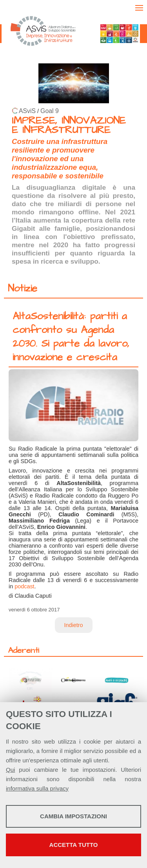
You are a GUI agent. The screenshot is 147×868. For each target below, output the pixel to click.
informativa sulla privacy (37, 788)
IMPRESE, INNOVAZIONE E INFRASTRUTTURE (69, 125)
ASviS (27, 111)
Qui (10, 770)
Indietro (74, 625)
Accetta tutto (74, 845)
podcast (24, 586)
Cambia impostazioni (73, 816)
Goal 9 (50, 111)
